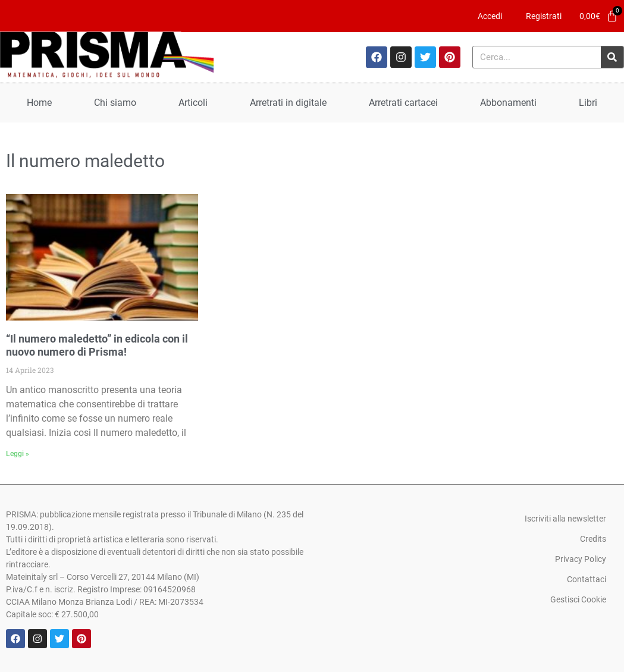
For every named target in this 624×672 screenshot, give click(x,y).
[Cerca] (612, 57)
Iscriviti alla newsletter (565, 519)
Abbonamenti (508, 103)
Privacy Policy (581, 559)
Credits (593, 539)
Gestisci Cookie (578, 599)
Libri (588, 103)
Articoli (193, 103)
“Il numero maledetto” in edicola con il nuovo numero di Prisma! (97, 345)
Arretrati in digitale (288, 103)
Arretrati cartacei (403, 103)
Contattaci (587, 579)
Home (39, 103)
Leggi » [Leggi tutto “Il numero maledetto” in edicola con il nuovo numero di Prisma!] (18, 454)
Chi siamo (115, 103)
